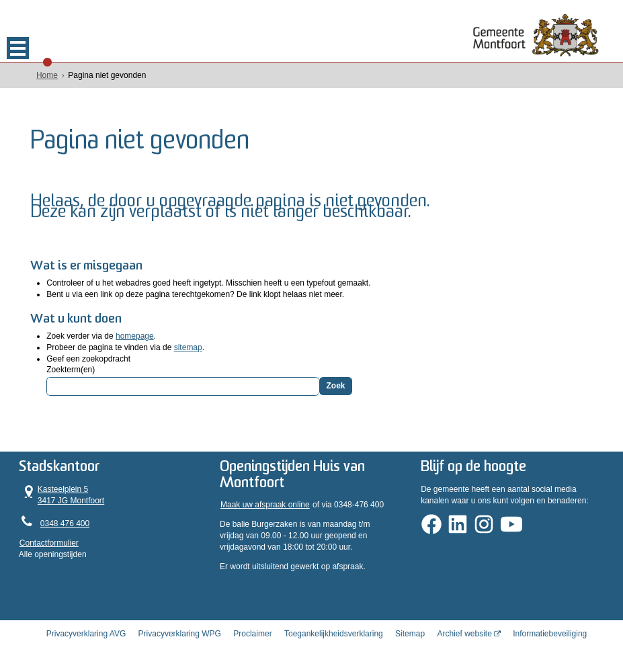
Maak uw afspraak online (265, 505)
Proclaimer (252, 634)
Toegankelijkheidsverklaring (334, 634)
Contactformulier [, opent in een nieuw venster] (49, 543)
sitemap (188, 347)
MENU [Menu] (18, 48)
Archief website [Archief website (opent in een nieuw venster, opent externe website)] (464, 634)
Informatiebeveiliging (550, 634)
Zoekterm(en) (71, 370)
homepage (135, 336)
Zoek (335, 386)
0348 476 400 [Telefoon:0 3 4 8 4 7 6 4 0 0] (65, 523)
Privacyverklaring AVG (86, 634)
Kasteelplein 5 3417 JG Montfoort (62, 495)
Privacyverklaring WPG (180, 634)
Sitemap (410, 634)
